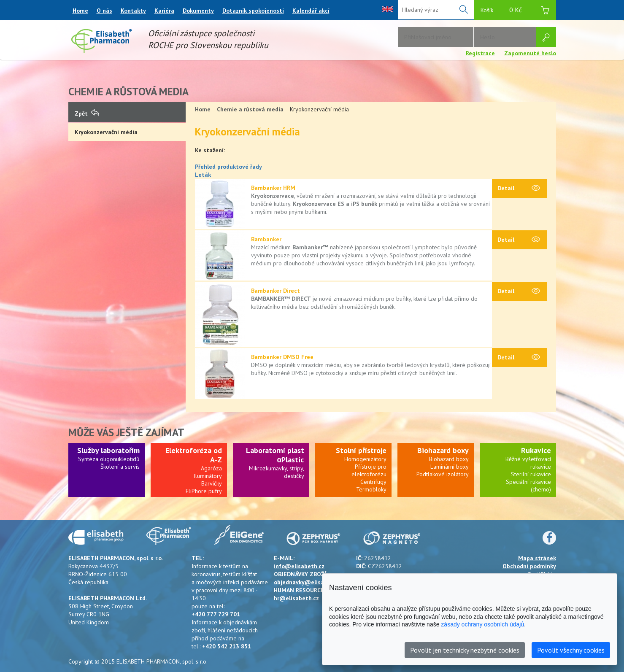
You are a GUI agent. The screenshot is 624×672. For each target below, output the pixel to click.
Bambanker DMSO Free (282, 357)
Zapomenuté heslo (530, 53)
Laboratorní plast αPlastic (275, 455)
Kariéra (164, 11)
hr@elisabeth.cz (296, 598)
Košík (515, 11)
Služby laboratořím (108, 450)
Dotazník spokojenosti (253, 11)
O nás (104, 11)
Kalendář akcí (311, 11)
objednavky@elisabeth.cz (309, 582)
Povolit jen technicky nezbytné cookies (465, 650)
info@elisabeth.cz (299, 566)
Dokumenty (198, 11)
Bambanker (266, 239)
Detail (519, 189)
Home (80, 11)
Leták (203, 175)
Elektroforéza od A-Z (194, 455)
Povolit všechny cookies (571, 650)
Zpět (87, 113)
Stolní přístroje (361, 450)
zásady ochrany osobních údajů (482, 624)
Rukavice (536, 450)
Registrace (480, 53)
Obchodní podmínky (529, 566)
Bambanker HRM (273, 188)
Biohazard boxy (443, 450)
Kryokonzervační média (106, 132)
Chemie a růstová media (250, 109)
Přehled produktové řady (228, 167)
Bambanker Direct (276, 291)
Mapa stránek (537, 558)
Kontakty (133, 11)
